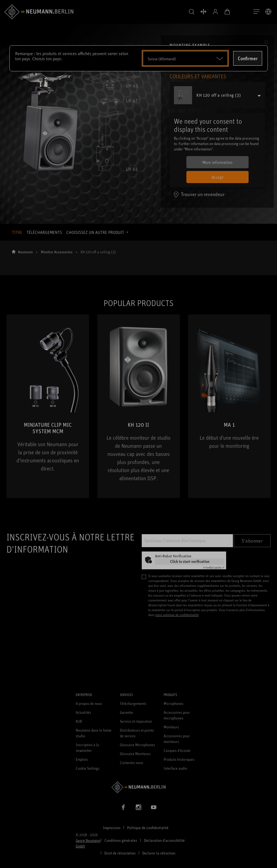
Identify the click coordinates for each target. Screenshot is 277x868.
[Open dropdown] (185, 58)
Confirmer (248, 58)
